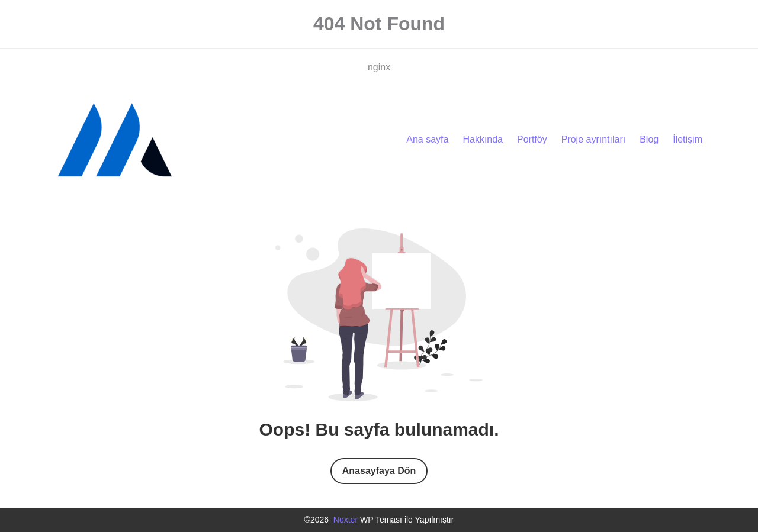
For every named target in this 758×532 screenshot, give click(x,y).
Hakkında (483, 139)
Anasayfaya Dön (379, 471)
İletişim (688, 139)
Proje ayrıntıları (593, 139)
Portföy (532, 139)
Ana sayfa (427, 139)
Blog (649, 139)
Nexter (346, 520)
